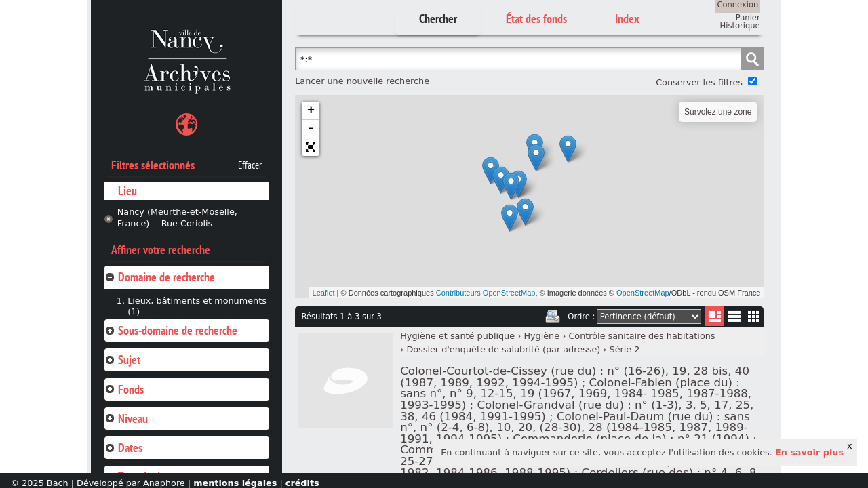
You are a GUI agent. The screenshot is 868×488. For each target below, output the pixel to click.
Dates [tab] (123, 448)
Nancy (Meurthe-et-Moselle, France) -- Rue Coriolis (177, 218)
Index (627, 19)
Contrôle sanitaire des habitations (642, 336)
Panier (748, 18)
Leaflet (324, 293)
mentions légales (235, 483)
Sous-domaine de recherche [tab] (171, 330)
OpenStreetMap (643, 293)
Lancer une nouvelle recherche (362, 81)
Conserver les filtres (699, 82)
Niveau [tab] (126, 419)
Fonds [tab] (124, 389)
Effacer (250, 165)
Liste (714, 316)
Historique (740, 26)
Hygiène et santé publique (457, 336)
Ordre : (581, 317)
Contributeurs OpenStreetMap (486, 293)
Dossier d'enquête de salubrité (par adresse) (503, 349)
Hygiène (541, 336)
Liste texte (734, 319)
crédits (302, 483)
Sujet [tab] (122, 360)
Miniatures (754, 316)
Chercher (438, 19)
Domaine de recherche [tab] (160, 277)
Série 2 (625, 349)
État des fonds (536, 19)
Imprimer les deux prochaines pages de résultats (553, 317)
